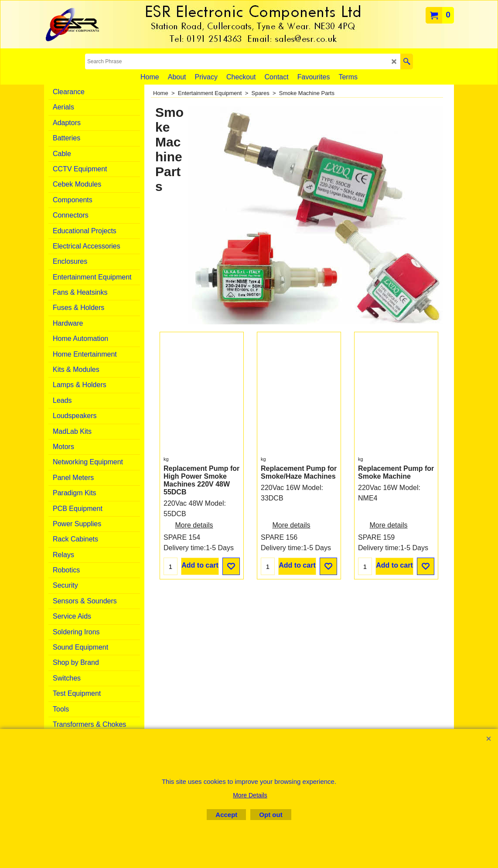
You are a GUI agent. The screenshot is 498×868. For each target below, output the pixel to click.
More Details (250, 795)
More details (194, 534)
